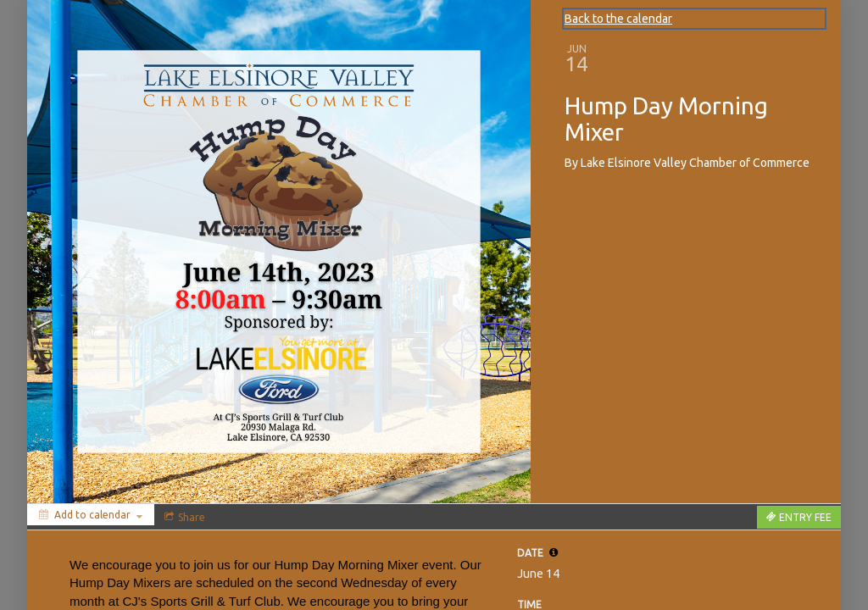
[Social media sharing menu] (183, 517)
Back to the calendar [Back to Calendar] (618, 19)
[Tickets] (799, 517)
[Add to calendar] (91, 515)
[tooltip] (554, 552)
